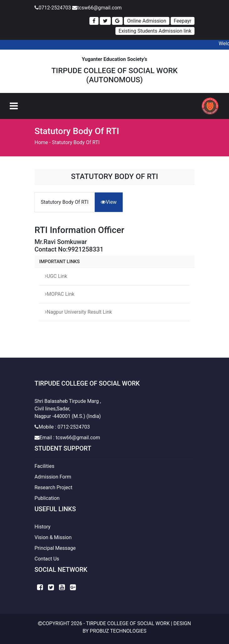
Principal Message (55, 548)
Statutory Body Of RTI (76, 142)
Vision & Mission (53, 537)
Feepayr (183, 21)
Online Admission (147, 21)
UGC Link (56, 276)
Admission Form (53, 477)
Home (41, 142)
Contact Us (47, 559)
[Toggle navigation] (14, 106)
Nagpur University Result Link (78, 312)
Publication (47, 498)
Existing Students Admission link (155, 31)
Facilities (44, 466)
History (43, 527)
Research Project (53, 487)
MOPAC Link (60, 294)
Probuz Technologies (118, 631)
